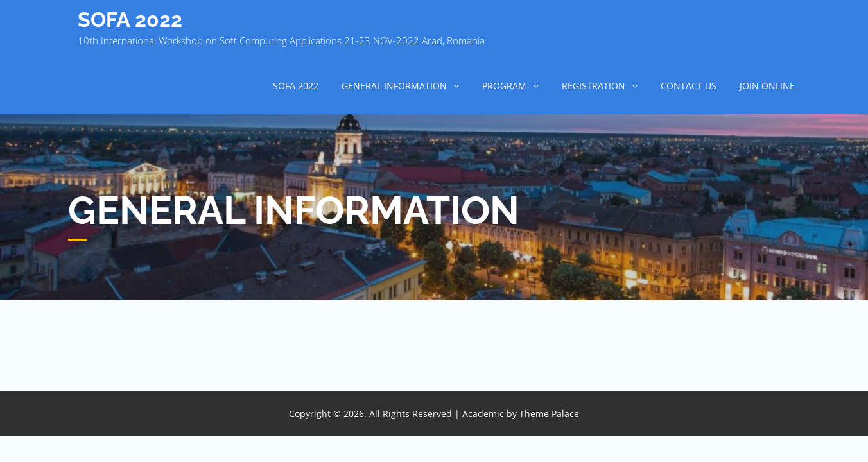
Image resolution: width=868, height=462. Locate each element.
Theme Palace (549, 414)
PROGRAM (504, 86)
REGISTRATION (594, 86)
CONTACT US (689, 86)
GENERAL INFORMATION (394, 86)
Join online (767, 86)
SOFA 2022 (130, 20)
